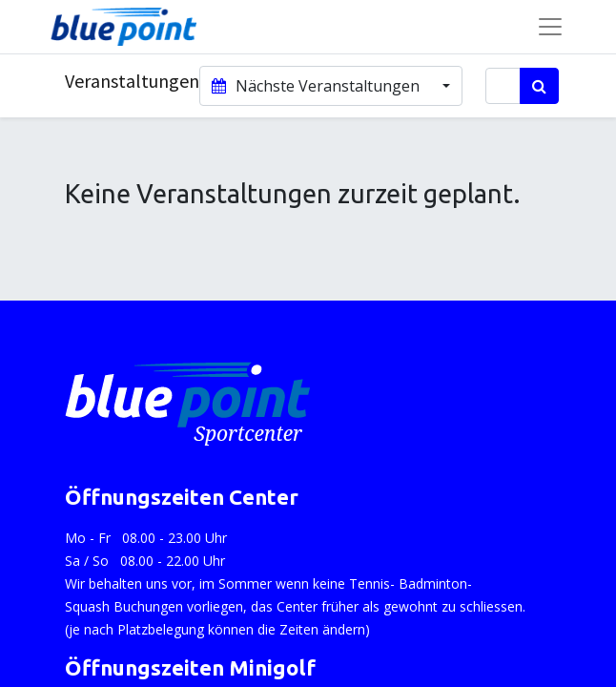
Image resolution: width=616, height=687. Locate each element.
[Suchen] (539, 86)
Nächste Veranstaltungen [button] (318, 86)
